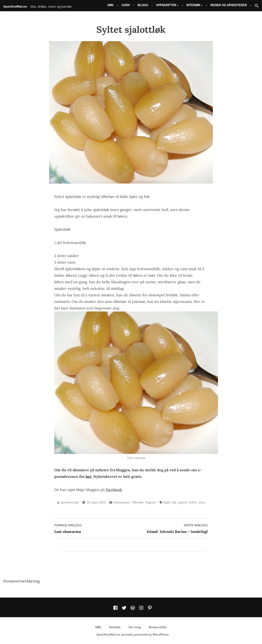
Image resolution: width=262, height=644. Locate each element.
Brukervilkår (158, 627)
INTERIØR (193, 5)
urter (202, 502)
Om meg (135, 627)
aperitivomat (70, 502)
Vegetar (151, 502)
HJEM (126, 5)
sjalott (183, 502)
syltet (193, 502)
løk (174, 502)
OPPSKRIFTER (166, 5)
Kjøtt (167, 502)
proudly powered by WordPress (145, 635)
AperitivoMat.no (15, 7)
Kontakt (115, 627)
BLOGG (143, 5)
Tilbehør (137, 502)
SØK (111, 5)
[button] (255, 6)
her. (89, 477)
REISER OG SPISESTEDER (229, 5)
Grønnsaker (121, 502)
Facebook (114, 490)
